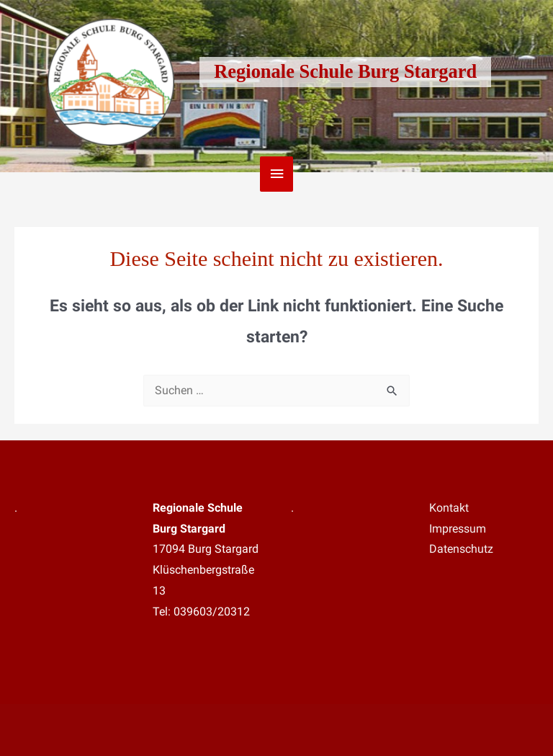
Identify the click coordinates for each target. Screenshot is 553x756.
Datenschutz (461, 549)
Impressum (458, 529)
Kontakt (449, 508)
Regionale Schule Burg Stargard (345, 71)
